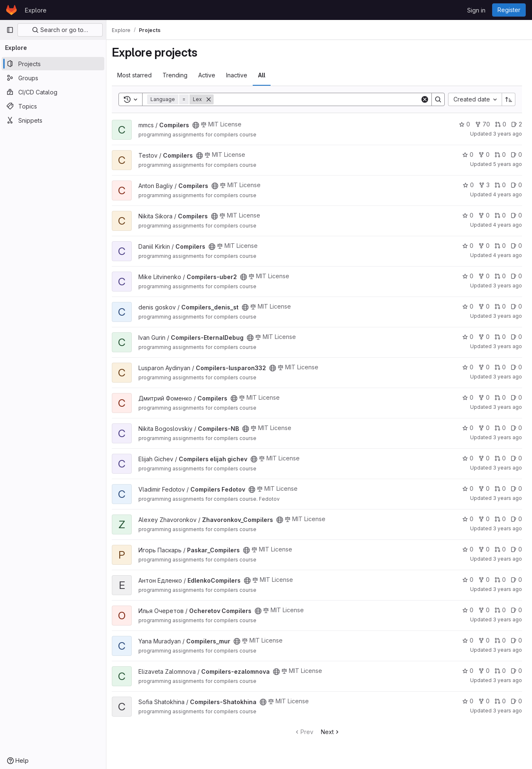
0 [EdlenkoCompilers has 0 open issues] (516, 580)
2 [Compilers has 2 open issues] (517, 124)
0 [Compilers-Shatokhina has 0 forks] (484, 701)
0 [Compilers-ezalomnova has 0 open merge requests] (500, 671)
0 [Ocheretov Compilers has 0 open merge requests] (500, 610)
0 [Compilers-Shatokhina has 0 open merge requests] (500, 701)
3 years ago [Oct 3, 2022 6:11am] (507, 286)
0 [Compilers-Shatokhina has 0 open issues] (516, 701)
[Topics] (53, 106)
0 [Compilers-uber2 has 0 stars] (468, 276)
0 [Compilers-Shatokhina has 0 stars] (468, 701)
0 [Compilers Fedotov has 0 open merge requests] (500, 488)
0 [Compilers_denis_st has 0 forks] (484, 306)
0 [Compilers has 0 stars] (464, 124)
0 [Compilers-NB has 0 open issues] (516, 428)
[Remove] (213, 99)
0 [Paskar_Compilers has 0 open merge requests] (500, 549)
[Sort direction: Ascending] (509, 99)
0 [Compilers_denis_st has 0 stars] (468, 306)
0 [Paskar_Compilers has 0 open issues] (516, 549)
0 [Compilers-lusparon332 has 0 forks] (484, 367)
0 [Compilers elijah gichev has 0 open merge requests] (500, 458)
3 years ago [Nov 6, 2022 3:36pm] (507, 711)
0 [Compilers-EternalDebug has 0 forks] (484, 337)
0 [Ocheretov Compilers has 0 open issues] (516, 610)
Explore (36, 10)
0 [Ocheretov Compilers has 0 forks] (484, 610)
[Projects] (53, 64)
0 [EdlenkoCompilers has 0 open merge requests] (500, 580)
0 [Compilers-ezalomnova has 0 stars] (468, 671)
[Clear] (425, 99)
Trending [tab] (180, 75)
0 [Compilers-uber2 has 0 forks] (484, 276)
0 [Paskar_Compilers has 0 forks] (484, 549)
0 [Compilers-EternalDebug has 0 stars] (468, 337)
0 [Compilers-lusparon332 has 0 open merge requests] (500, 367)
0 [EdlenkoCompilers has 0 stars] (468, 580)
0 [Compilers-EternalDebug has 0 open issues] (516, 337)
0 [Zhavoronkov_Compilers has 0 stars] (468, 519)
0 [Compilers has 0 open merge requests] (501, 124)
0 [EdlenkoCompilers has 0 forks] (484, 580)
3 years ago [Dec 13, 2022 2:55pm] (507, 589)
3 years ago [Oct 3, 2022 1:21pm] (507, 650)
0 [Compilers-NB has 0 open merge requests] (500, 428)
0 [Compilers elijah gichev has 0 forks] (484, 458)
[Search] (319, 99)
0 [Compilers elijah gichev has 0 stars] (468, 458)
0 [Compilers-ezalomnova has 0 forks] (484, 671)
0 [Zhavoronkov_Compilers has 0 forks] (484, 519)
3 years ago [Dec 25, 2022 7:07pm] (507, 468)
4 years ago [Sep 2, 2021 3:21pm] (507, 194)
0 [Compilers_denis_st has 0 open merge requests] (500, 306)
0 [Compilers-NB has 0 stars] (468, 428)
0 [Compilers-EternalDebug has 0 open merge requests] (500, 337)
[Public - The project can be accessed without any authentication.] (200, 125)
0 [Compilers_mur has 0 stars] (468, 640)
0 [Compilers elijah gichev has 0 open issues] (516, 458)
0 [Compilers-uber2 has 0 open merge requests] (500, 276)
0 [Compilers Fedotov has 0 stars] (468, 488)
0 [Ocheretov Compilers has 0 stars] (468, 610)
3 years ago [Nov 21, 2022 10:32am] (507, 346)
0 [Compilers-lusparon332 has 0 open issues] (516, 367)
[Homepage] (11, 10)
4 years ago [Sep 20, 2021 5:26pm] (507, 225)
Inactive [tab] (241, 75)
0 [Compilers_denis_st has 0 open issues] (516, 306)
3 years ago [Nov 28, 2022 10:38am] (507, 377)
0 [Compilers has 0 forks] (484, 155)
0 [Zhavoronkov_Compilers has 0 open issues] (516, 519)
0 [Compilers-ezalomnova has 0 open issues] (516, 671)
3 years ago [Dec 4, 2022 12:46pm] (507, 528)
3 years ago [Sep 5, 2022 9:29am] (507, 559)
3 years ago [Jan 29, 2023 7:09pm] (507, 407)
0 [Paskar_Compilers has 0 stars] (468, 549)
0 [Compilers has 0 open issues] (516, 155)
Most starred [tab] (139, 75)
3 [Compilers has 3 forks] (484, 185)
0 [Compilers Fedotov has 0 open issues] (516, 488)
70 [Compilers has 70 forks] (483, 124)
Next (333, 732)
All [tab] (266, 75)
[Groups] (53, 78)
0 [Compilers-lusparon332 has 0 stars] (468, 367)
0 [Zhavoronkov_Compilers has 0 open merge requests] (500, 519)
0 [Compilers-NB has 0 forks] (484, 428)
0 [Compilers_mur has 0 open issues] (516, 640)
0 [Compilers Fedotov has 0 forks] (484, 488)
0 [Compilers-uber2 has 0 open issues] (516, 276)
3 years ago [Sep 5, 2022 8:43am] (507, 134)
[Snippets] (53, 120)
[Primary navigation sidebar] (10, 30)
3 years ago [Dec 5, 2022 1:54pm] (507, 619)
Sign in (476, 10)
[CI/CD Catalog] (53, 92)
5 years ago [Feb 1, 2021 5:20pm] (507, 164)
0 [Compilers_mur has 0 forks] (484, 640)
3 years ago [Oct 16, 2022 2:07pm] (507, 498)
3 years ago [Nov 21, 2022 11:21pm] (507, 437)
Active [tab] (211, 75)
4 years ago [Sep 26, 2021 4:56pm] (507, 255)
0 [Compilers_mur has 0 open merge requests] (500, 640)
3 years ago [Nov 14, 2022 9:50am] (507, 316)
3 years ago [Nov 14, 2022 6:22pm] (507, 680)
